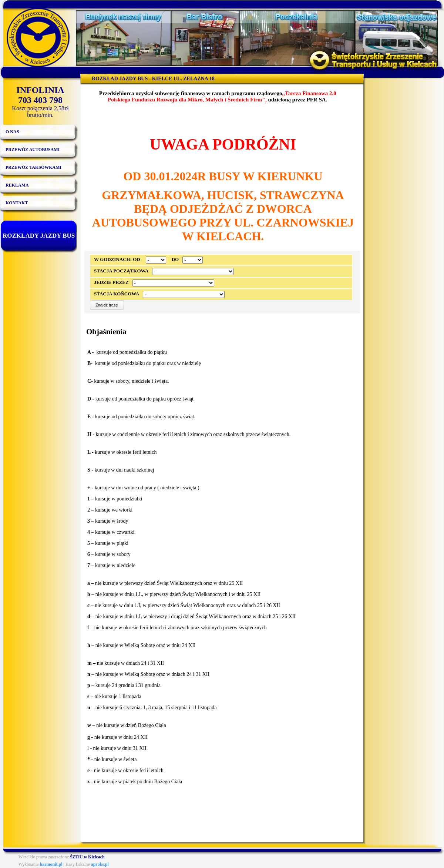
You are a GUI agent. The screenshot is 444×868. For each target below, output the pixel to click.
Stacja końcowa (117, 294)
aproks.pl (100, 864)
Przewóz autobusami (33, 150)
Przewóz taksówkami (33, 167)
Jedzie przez (111, 282)
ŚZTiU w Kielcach (87, 857)
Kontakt (17, 203)
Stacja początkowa (121, 271)
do (175, 259)
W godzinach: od (117, 259)
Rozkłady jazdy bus (39, 236)
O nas (12, 132)
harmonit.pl (51, 864)
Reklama (17, 185)
